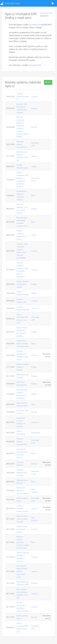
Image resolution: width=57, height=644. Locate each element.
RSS (48, 82)
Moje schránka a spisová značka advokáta (22, 519)
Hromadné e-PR (46, 13)
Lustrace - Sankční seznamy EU (23, 96)
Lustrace (34, 96)
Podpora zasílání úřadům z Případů (23, 367)
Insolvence (35, 422)
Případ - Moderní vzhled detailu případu (23, 284)
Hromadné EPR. (35, 65)
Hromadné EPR (35, 25)
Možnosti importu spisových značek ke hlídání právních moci (23, 542)
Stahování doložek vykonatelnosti (22, 144)
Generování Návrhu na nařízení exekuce (23, 491)
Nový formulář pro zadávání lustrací (22, 529)
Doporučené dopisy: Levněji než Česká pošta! (23, 344)
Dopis (33, 344)
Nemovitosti (36, 433)
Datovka (34, 156)
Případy (34, 166)
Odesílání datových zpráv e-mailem (22, 473)
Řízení (33, 196)
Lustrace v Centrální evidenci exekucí (23, 508)
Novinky (34, 127)
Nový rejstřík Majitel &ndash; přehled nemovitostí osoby (22, 571)
